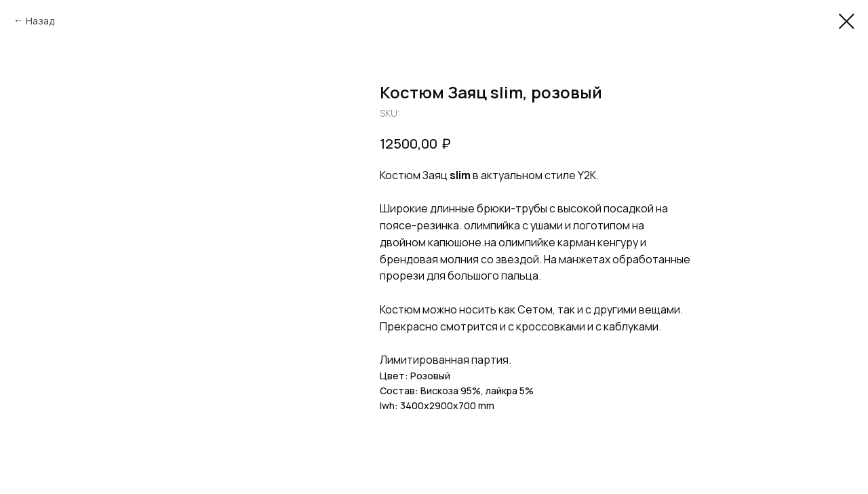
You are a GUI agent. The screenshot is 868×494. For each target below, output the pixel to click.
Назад (40, 21)
